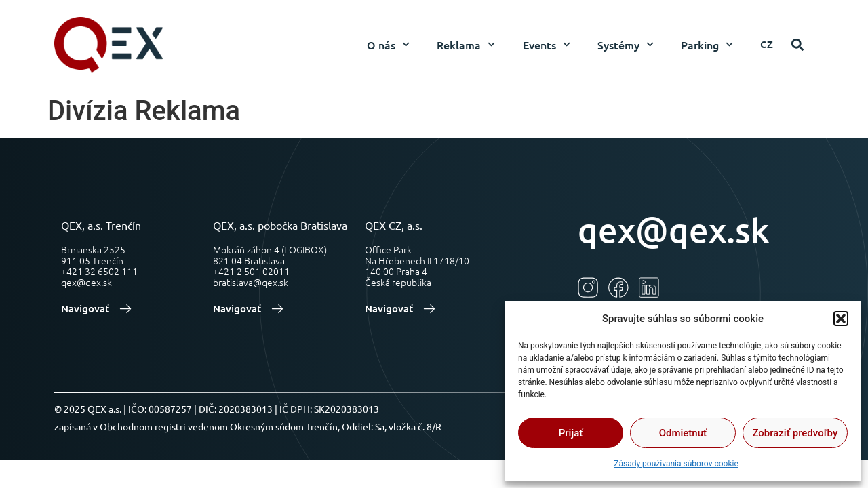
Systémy (626, 44)
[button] (841, 319)
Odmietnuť (683, 433)
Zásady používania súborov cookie (676, 464)
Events (547, 44)
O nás (388, 44)
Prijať (571, 433)
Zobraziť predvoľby (795, 433)
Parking (707, 44)
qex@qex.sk (674, 229)
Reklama (466, 44)
